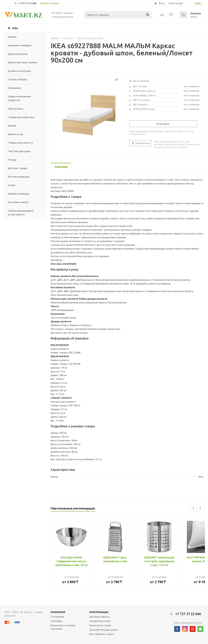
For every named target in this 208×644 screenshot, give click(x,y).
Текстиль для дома (19, 151)
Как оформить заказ (102, 634)
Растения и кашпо (18, 202)
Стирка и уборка (18, 79)
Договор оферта (99, 617)
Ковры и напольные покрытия (19, 98)
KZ (196, 3)
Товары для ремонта (20, 143)
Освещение (14, 88)
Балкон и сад (15, 134)
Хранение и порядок (20, 45)
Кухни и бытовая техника (23, 62)
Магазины (56, 621)
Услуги (12, 185)
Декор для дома (18, 54)
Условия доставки (100, 621)
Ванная (12, 126)
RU (200, 3)
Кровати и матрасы (19, 71)
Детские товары (18, 168)
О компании (57, 617)
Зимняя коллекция (19, 194)
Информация (99, 612)
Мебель (12, 37)
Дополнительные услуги (103, 630)
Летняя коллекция (19, 177)
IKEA (15, 28)
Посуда (12, 160)
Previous (194, 508)
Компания (58, 612)
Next (200, 508)
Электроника (16, 109)
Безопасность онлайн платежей (63, 627)
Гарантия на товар (100, 625)
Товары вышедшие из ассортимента (21, 213)
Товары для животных (21, 117)
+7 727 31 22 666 (27, 3)
